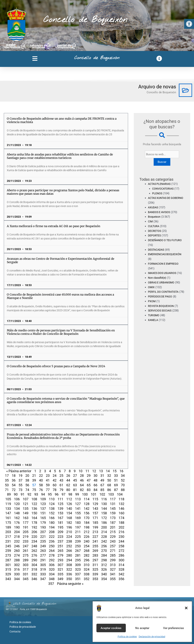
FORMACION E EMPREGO (164, 264)
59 (48, 485)
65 (89, 485)
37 (20, 480)
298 (104, 560)
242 (104, 541)
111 (60, 499)
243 (113, 541)
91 (23, 494)
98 (70, 494)
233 (26, 541)
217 (8, 537)
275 (26, 555)
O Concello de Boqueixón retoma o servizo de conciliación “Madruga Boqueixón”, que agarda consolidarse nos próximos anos (66, 400)
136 (34, 509)
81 (75, 490)
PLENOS (157, 193)
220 (34, 537)
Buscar (162, 162)
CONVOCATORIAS (164, 189)
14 (108, 471)
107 (26, 499)
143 (95, 509)
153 (60, 513)
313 (113, 565)
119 (8, 504)
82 (82, 490)
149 (26, 513)
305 (43, 565)
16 (121, 471)
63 (75, 485)
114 (87, 499)
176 (17, 523)
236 (52, 541)
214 (104, 532)
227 (95, 537)
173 (113, 518)
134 (17, 509)
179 (43, 523)
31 (102, 476)
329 (8, 574)
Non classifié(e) (158, 278)
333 (43, 574)
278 (52, 555)
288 (17, 560)
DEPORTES (155, 235)
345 (26, 579)
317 (26, 569)
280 (69, 555)
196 (69, 527)
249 (43, 546)
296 (87, 560)
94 (43, 494)
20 (27, 476)
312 (104, 565)
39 (34, 480)
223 (60, 537)
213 (95, 532)
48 (95, 480)
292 (52, 560)
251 (60, 546)
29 (89, 476)
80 (68, 490)
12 (94, 471)
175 (8, 523)
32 (109, 476)
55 (20, 485)
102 (102, 494)
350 (69, 579)
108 (34, 499)
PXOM (152, 306)
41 (48, 480)
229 (113, 537)
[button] (189, 24)
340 (104, 574)
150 (34, 513)
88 (123, 490)
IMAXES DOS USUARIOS (163, 273)
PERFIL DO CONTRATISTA (164, 292)
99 (77, 494)
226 (87, 537)
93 (36, 494)
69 (116, 485)
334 (52, 574)
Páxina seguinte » (70, 584)
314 (121, 565)
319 (43, 569)
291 (43, 560)
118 (121, 499)
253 (78, 546)
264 (52, 551)
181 (60, 523)
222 (52, 537)
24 (55, 476)
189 (8, 527)
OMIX (151, 287)
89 (9, 494)
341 (113, 574)
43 (61, 480)
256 (104, 546)
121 (26, 504)
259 (8, 551)
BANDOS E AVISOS (160, 212)
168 (69, 518)
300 (121, 560)
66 (95, 485)
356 (121, 579)
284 (104, 555)
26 (68, 476)
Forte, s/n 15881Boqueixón (33, 609)
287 (8, 560)
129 (95, 504)
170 (87, 518)
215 (113, 532)
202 (121, 527)
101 (94, 494)
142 (87, 509)
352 (87, 579)
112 (69, 499)
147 (8, 513)
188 (121, 523)
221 (43, 537)
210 (69, 532)
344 (17, 579)
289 (26, 560)
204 (17, 532)
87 (116, 490)
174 (121, 518)
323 (78, 569)
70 (123, 485)
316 (17, 569)
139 (60, 509)
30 (95, 476)
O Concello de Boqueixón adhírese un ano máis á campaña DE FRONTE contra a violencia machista (62, 120)
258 (121, 546)
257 (113, 546)
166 (52, 518)
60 (55, 485)
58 (41, 485)
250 (52, 546)
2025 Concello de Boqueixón (35, 604)
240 (87, 541)
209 (60, 532)
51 (116, 480)
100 (85, 494)
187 (113, 523)
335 (60, 574)
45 (75, 480)
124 (52, 504)
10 (81, 471)
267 (78, 551)
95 (50, 494)
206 (34, 532)
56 (27, 485)
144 (104, 509)
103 (111, 494)
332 (34, 574)
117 (113, 499)
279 (60, 555)
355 (113, 579)
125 (60, 504)
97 (63, 494)
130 (104, 504)
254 (87, 546)
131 (113, 504)
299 (113, 560)
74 (27, 490)
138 (52, 509)
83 (89, 490)
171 (95, 518)
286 (121, 555)
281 (78, 555)
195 (60, 527)
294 (69, 560)
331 (26, 574)
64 (82, 485)
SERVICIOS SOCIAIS (161, 315)
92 (29, 494)
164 (34, 518)
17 (7, 476)
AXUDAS (153, 207)
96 (57, 494)
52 (123, 480)
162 (17, 518)
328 (121, 569)
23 (48, 476)
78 (55, 490)
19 (20, 476)
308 (69, 565)
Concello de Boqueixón (85, 20)
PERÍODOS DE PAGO (161, 301)
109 (43, 499)
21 (34, 476)
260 (17, 551)
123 (43, 504)
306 (52, 565)
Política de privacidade (23, 626)
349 (60, 579)
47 (89, 480)
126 (69, 504)
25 (61, 476)
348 (52, 579)
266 (69, 551)
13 (101, 471)
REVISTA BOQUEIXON (162, 311)
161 (8, 518)
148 (17, 513)
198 (87, 527)
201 (113, 527)
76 (41, 490)
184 (87, 523)
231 (8, 541)
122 (34, 504)
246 (17, 546)
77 (48, 490)
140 (69, 509)
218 (17, 537)
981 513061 (12, 609)
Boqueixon (155, 217)
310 (87, 565)
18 (14, 476)
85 (102, 490)
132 (121, 504)
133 (8, 509)
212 (87, 532)
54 (14, 485)
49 (102, 480)
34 (123, 476)
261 (26, 551)
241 (95, 541)
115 (95, 499)
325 (95, 569)
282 (87, 555)
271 (113, 551)
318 (34, 569)
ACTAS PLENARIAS (160, 184)
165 (43, 518)
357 (51, 584)
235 (43, 541)
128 (87, 504)
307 (60, 565)
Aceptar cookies (111, 628)
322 (69, 569)
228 (104, 537)
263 (43, 551)
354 (104, 579)
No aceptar (142, 628)
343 (8, 579)
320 (52, 569)
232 (17, 541)
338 (87, 574)
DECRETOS (155, 231)
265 (60, 551)
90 (16, 494)
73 (20, 490)
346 (34, 579)
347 (43, 579)
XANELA (153, 325)
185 (95, 523)
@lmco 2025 (10, 607)
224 (69, 537)
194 (52, 527)
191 (26, 527)
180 (52, 523)
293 (60, 560)
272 (121, 551)
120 (17, 504)
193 (43, 527)
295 (78, 560)
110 (52, 499)
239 (78, 541)
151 (43, 513)
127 (78, 504)
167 (60, 518)
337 (78, 574)
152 (52, 513)
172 (104, 518)
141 (78, 509)
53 (7, 485)
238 (69, 541)
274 (17, 555)
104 (120, 494)
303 (26, 565)
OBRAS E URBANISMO (162, 282)
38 (27, 480)
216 (121, 532)
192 (34, 527)
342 (121, 574)
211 (78, 532)
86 (109, 490)
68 (109, 485)
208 (52, 532)
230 (121, 537)
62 (68, 485)
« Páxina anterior (19, 471)
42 (55, 480)
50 (109, 480)
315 (8, 569)
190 (17, 527)
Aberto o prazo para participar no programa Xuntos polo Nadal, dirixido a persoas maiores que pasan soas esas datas (63, 192)
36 (14, 480)
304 (34, 565)
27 (75, 476)
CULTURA (154, 226)
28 (82, 476)
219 (26, 537)
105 (8, 499)
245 (8, 546)
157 (95, 513)
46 (82, 480)
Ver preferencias (174, 628)
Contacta (15, 630)
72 (14, 490)
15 (115, 471)
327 (113, 569)
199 (95, 527)
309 (78, 565)
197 (78, 527)
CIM (151, 221)
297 (95, 560)
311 (95, 565)
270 (104, 551)
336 (69, 574)
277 (43, 555)
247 (26, 546)
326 (104, 569)
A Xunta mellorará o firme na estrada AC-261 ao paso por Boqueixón (54, 226)
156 (87, 513)
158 (104, 513)
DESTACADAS (157, 250)
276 (34, 555)
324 (87, 569)
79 (61, 490)
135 (26, 509)
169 (78, 518)
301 (8, 565)
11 (87, 471)
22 (41, 476)
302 (17, 565)
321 (60, 569)
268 (87, 551)
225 (78, 537)
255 (95, 546)
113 (78, 499)
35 (7, 480)
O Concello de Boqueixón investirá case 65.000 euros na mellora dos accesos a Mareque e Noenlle (60, 296)
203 (8, 532)
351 (78, 579)
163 (26, 518)
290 (34, 560)
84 (95, 490)
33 (116, 476)
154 (69, 513)
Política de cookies (127, 637)
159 (113, 513)
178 (34, 523)
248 (34, 546)
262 (34, 551)
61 (61, 485)
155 (78, 513)
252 (69, 546)
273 (8, 555)
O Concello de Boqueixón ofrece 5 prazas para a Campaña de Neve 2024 (56, 366)
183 (78, 523)
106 (17, 499)
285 (113, 555)
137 (43, 509)
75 (34, 490)
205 (26, 532)
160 (121, 513)
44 (68, 480)
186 (104, 523)
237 (60, 541)
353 (95, 579)
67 (102, 485)
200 (104, 527)
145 (113, 509)
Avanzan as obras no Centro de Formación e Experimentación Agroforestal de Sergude (61, 260)
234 (34, 541)
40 (41, 480)
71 (7, 490)
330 (17, 574)
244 (121, 541)
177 (26, 523)
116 (104, 499)
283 (95, 555)
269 (95, 551)
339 (95, 574)
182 (69, 523)
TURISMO (154, 320)
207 (43, 532)
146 (121, 509)
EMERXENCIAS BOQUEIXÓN (166, 254)
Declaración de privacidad (152, 637)
